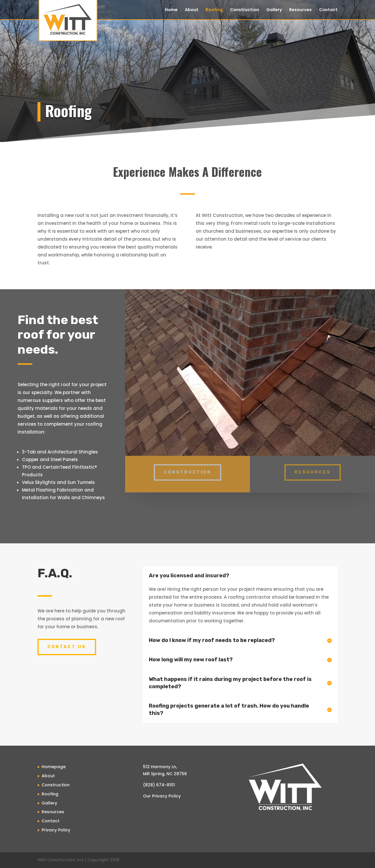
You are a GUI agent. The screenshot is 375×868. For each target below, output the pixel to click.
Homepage (54, 767)
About (192, 10)
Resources (300, 10)
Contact (328, 10)
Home (171, 10)
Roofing (214, 10)
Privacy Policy (56, 830)
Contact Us (67, 647)
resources (313, 469)
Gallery (274, 10)
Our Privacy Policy (162, 796)
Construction (244, 10)
